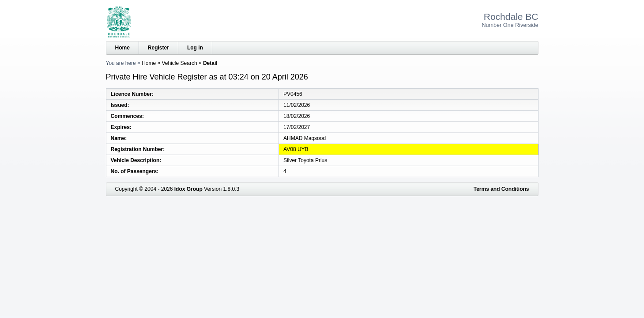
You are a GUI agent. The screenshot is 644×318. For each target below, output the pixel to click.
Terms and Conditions (501, 189)
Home (122, 48)
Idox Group (188, 189)
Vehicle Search (180, 63)
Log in (195, 48)
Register (158, 48)
